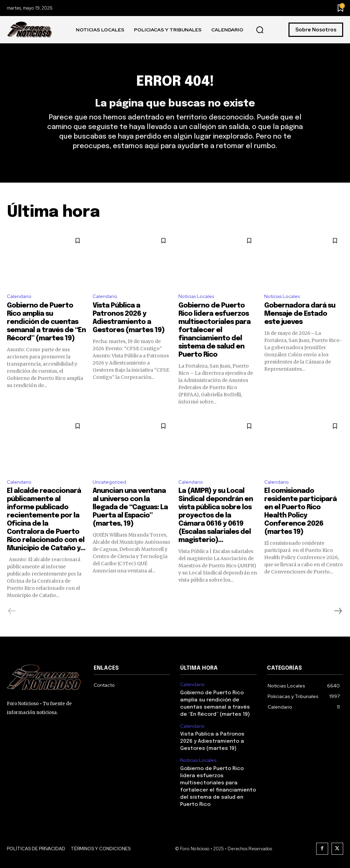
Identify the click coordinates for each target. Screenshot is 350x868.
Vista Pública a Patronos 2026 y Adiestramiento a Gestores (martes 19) (217, 751)
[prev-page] (12, 624)
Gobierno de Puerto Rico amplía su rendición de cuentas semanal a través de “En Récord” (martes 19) (46, 334)
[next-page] (338, 624)
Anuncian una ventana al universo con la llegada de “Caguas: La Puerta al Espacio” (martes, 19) (130, 521)
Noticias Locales (199, 308)
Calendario (20, 308)
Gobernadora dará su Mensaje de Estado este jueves (300, 326)
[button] (260, 30)
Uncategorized (112, 494)
